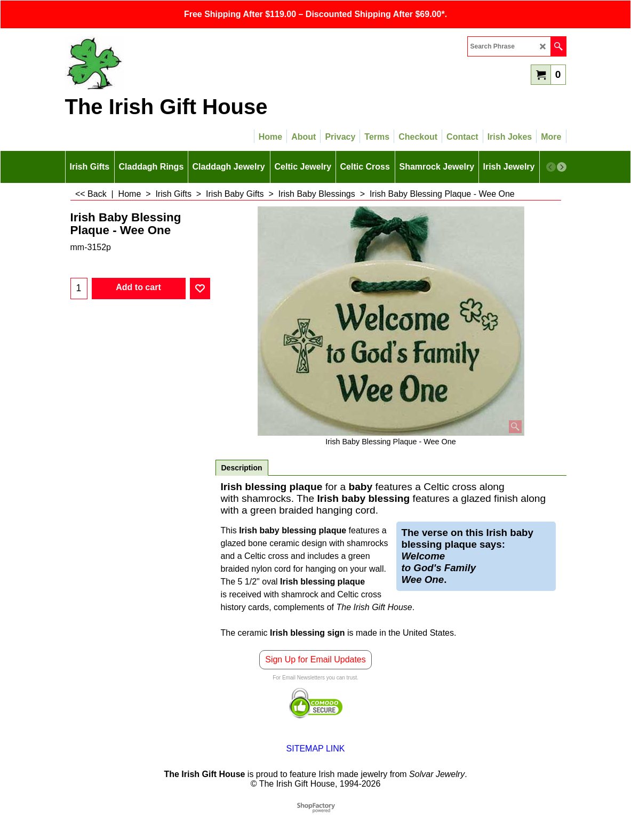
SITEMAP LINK (316, 749)
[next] (562, 167)
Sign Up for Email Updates (315, 659)
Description (242, 468)
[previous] (551, 167)
